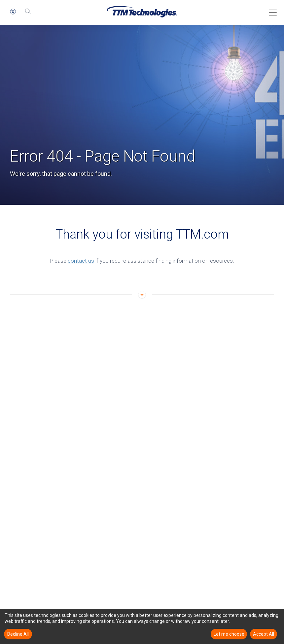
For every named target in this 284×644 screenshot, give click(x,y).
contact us (81, 261)
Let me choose (229, 634)
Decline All (18, 634)
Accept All (264, 634)
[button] (13, 12)
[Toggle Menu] (271, 10)
